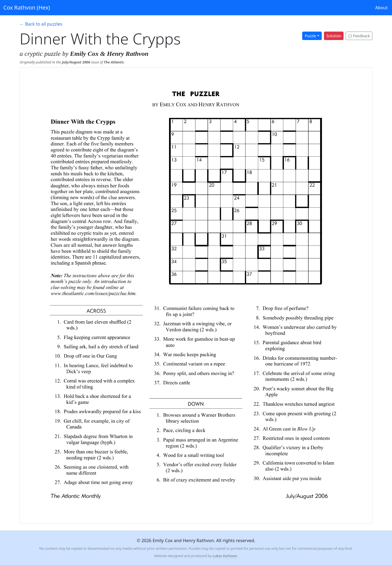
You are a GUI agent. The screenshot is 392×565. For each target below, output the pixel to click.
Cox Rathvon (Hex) (27, 7)
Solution (334, 36)
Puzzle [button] (310, 36)
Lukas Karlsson (225, 556)
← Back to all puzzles (41, 24)
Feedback (359, 36)
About (382, 8)
